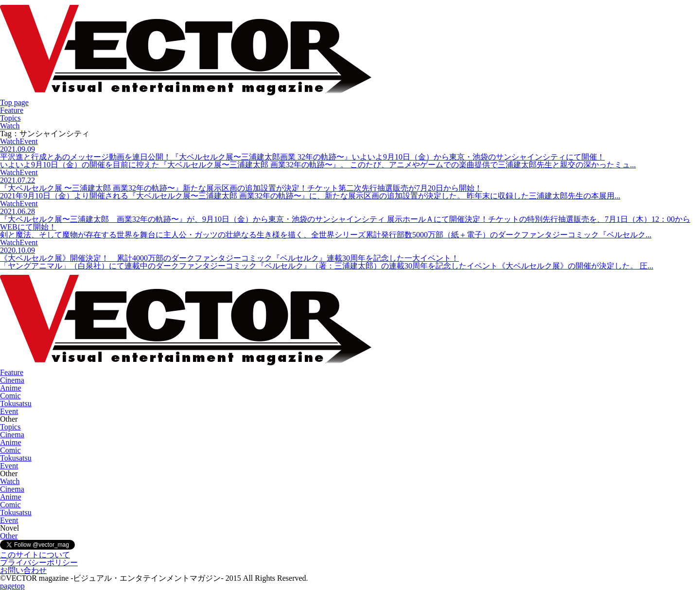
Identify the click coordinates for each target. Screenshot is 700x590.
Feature (12, 110)
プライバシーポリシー (39, 563)
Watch (10, 126)
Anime (11, 388)
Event (9, 411)
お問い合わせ (23, 570)
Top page (14, 102)
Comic (10, 396)
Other (9, 536)
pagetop (12, 586)
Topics (10, 118)
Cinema (12, 380)
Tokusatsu (16, 403)
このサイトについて (35, 555)
